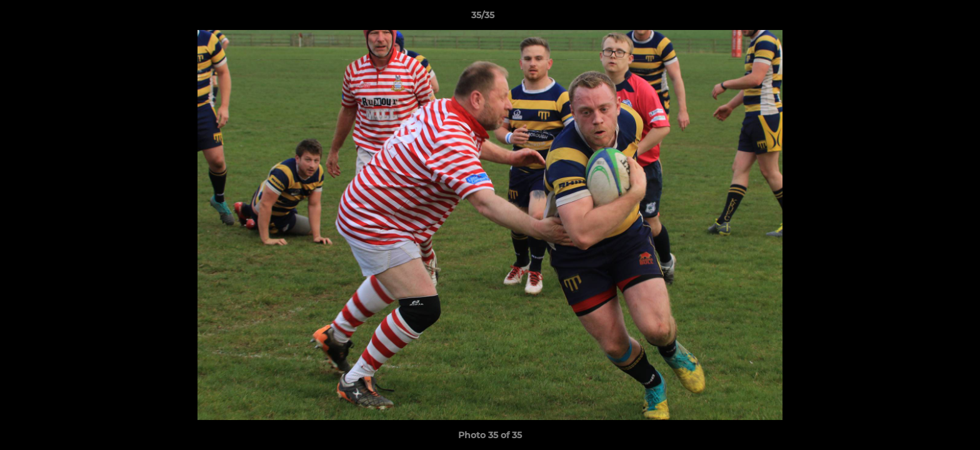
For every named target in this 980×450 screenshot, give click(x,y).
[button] (927, 18)
